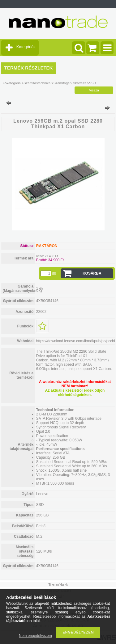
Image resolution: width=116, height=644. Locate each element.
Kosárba (92, 273)
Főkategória (12, 83)
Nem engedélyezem (35, 636)
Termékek (58, 585)
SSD (93, 83)
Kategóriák (26, 47)
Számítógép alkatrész (70, 83)
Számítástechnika (37, 83)
